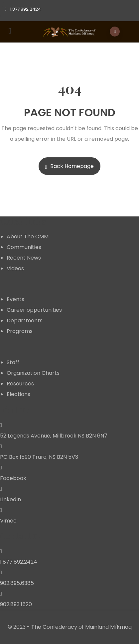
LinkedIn (10, 499)
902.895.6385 (17, 583)
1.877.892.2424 (19, 562)
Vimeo (8, 521)
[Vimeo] (1, 510)
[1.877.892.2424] (1, 551)
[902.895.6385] (1, 572)
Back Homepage (70, 166)
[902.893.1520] (1, 594)
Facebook (13, 478)
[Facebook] (1, 468)
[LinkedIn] (1, 489)
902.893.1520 (16, 604)
